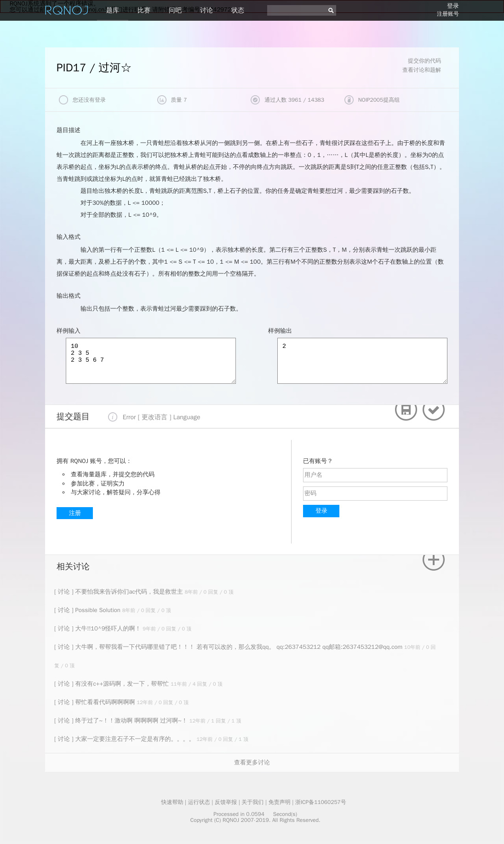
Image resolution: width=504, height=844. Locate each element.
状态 (238, 10)
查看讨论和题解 (422, 70)
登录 (453, 6)
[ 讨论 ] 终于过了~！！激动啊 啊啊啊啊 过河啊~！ (122, 720)
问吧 (175, 10)
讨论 (206, 10)
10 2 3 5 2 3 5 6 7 (151, 361)
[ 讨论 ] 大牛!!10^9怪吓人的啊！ (98, 628)
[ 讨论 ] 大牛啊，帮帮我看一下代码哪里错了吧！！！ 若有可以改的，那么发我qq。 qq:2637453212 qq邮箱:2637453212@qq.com (229, 647)
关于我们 (252, 802)
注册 (75, 513)
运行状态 (199, 802)
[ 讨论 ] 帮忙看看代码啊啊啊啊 (95, 702)
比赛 (144, 10)
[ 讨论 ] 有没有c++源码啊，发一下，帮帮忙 (112, 684)
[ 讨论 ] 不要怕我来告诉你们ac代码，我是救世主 (120, 592)
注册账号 (448, 14)
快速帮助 (172, 802)
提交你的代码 (424, 61)
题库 (113, 10)
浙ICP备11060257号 (321, 802)
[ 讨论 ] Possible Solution (88, 610)
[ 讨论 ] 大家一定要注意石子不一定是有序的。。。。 (125, 739)
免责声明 (280, 802)
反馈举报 (226, 802)
